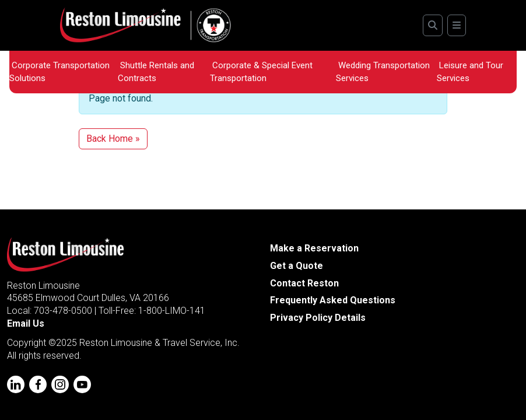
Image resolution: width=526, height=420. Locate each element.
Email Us (26, 323)
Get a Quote (297, 266)
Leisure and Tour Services (470, 72)
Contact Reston (304, 283)
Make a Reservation (314, 248)
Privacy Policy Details (318, 318)
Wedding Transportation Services (383, 72)
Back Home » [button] (113, 139)
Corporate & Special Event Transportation (261, 72)
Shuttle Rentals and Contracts (156, 72)
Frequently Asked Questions (333, 300)
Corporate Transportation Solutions (59, 72)
